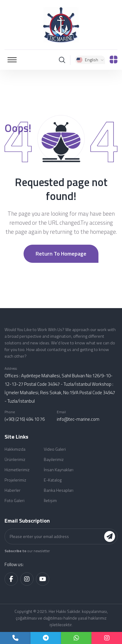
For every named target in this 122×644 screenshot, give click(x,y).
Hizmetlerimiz (17, 470)
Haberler (13, 490)
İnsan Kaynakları (59, 470)
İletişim (50, 500)
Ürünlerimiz (15, 459)
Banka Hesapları (59, 490)
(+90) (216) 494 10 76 (25, 419)
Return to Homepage (61, 254)
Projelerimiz (15, 480)
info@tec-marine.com (78, 419)
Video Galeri (55, 449)
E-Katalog (53, 480)
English (90, 60)
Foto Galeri (14, 500)
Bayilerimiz (54, 459)
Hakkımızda (15, 449)
